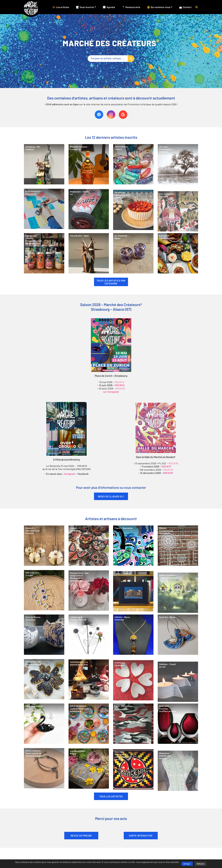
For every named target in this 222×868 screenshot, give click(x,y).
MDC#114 (120, 385)
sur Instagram (111, 392)
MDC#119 (168, 473)
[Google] (123, 115)
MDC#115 (120, 389)
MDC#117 (166, 467)
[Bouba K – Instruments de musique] (44, 555)
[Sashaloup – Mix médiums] (44, 174)
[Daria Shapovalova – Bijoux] (44, 733)
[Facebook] (99, 115)
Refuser (201, 864)
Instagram (70, 474)
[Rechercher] (131, 59)
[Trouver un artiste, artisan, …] (111, 59)
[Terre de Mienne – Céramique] (44, 644)
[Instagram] (111, 115)
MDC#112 (119, 382)
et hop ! (187, 864)
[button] (197, 7)
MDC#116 (173, 463)
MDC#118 (168, 470)
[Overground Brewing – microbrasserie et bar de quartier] (44, 263)
